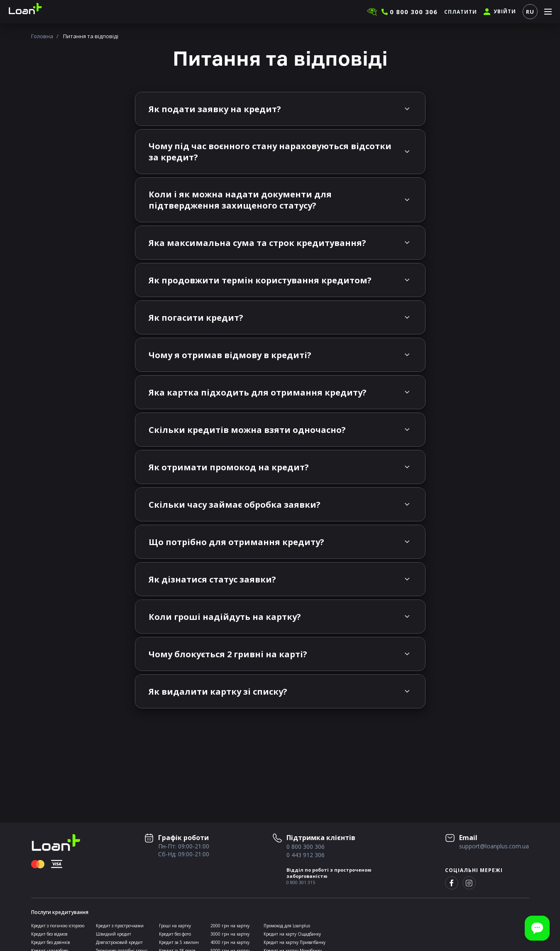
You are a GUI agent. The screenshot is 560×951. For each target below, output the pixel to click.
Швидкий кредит (114, 934)
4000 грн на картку (230, 942)
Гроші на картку (175, 926)
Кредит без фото (175, 934)
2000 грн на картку (230, 926)
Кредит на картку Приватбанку (295, 942)
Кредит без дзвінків (50, 942)
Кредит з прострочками (120, 926)
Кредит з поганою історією (58, 926)
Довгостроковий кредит (119, 942)
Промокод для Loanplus (287, 926)
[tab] (280, 109)
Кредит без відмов (49, 934)
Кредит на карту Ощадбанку (292, 934)
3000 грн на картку (230, 934)
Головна (42, 36)
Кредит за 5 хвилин (179, 942)
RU (530, 12)
